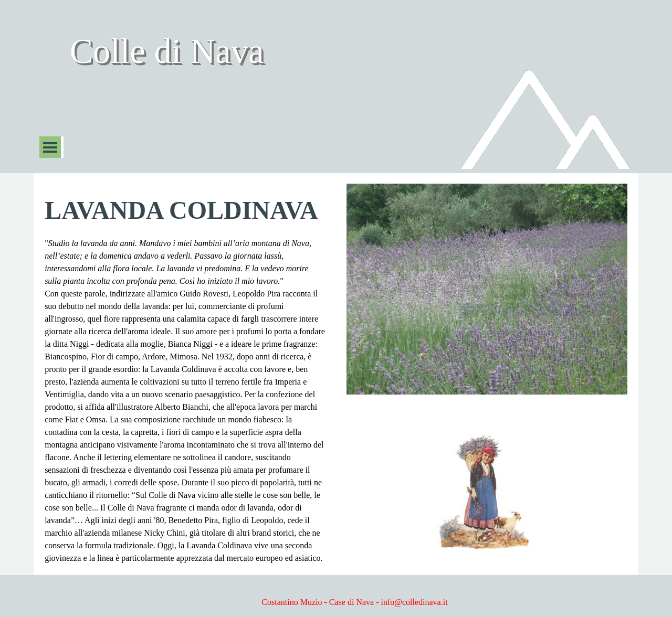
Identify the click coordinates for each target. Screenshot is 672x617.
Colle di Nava (166, 51)
